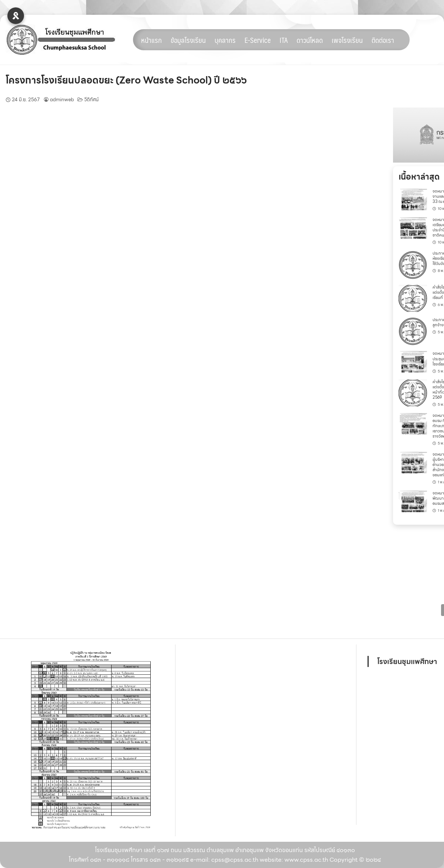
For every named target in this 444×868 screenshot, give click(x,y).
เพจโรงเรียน (347, 40)
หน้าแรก (151, 40)
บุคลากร (225, 40)
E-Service (258, 40)
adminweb (62, 100)
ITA (284, 40)
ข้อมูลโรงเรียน (188, 40)
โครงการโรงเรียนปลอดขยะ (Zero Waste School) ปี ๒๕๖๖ (126, 80)
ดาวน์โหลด (310, 40)
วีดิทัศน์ (91, 100)
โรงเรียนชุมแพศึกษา (407, 661)
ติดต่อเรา (383, 40)
